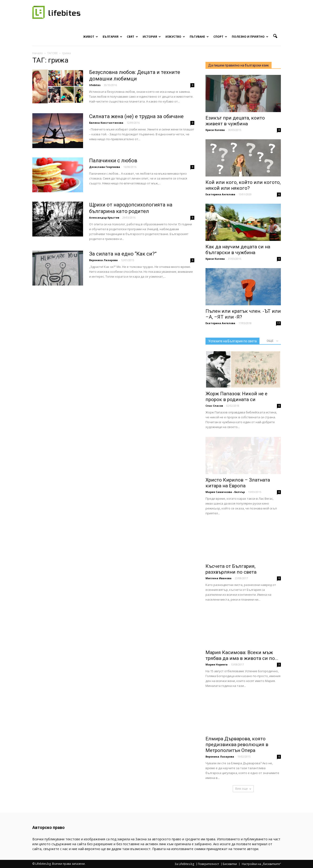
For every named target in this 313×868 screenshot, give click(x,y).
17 (279, 323)
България (112, 37)
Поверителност (208, 864)
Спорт (220, 37)
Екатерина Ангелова (220, 194)
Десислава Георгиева (105, 167)
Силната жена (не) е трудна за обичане (136, 116)
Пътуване (199, 37)
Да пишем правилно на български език (239, 65)
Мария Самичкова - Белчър (225, 492)
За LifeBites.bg (184, 864)
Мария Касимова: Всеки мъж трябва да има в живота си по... (242, 655)
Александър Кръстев (104, 218)
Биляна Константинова (106, 123)
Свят (132, 37)
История (152, 37)
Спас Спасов (214, 406)
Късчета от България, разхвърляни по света (231, 569)
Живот (91, 37)
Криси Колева (215, 130)
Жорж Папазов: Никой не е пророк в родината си (236, 397)
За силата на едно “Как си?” (123, 254)
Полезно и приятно (250, 37)
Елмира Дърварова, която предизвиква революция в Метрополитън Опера (237, 745)
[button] (275, 36)
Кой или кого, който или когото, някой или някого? (243, 185)
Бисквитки (230, 864)
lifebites (95, 85)
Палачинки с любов (113, 161)
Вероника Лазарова (103, 260)
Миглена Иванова (219, 578)
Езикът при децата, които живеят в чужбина (235, 121)
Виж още (243, 789)
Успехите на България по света (232, 341)
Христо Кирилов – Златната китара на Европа (238, 483)
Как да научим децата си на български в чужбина (238, 250)
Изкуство (175, 37)
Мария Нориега (217, 664)
